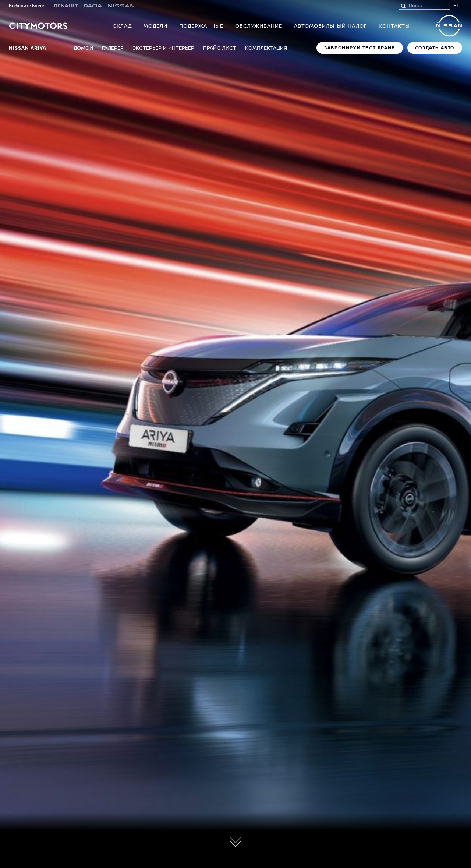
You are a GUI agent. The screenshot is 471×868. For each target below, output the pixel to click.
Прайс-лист (220, 48)
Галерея (113, 48)
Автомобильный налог (330, 26)
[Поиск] (403, 6)
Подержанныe (201, 26)
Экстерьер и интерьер (163, 48)
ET (456, 5)
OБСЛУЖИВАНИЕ (259, 26)
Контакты (394, 26)
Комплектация (266, 48)
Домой (83, 48)
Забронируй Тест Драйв (360, 48)
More (425, 26)
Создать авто (435, 48)
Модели (155, 26)
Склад (122, 26)
